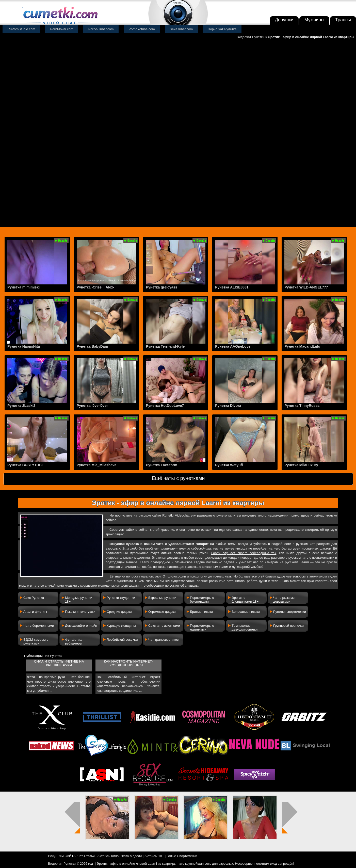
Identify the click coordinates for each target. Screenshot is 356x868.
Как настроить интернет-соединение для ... (128, 663)
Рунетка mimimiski (23, 287)
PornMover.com (62, 29)
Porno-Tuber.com (101, 29)
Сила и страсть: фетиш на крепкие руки (59, 663)
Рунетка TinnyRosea (302, 406)
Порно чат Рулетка (222, 29)
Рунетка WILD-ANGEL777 (306, 287)
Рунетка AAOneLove (233, 346)
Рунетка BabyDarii (92, 346)
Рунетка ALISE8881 (232, 287)
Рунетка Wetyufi (229, 465)
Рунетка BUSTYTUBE (26, 465)
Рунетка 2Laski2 (21, 406)
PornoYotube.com (142, 29)
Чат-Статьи (86, 856)
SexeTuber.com (181, 29)
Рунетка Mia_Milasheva (97, 465)
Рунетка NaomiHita (24, 346)
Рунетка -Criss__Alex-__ (98, 287)
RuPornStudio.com (21, 29)
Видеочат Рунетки (250, 37)
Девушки (284, 20)
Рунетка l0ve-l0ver (92, 406)
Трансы (343, 20)
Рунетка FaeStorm (162, 465)
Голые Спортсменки (182, 856)
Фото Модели (132, 856)
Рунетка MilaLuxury (301, 465)
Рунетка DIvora (228, 406)
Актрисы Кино (108, 856)
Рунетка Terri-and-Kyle (165, 346)
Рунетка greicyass (162, 287)
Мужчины (314, 20)
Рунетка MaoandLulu (302, 346)
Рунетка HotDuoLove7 (165, 406)
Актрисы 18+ (154, 856)
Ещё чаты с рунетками (178, 478)
